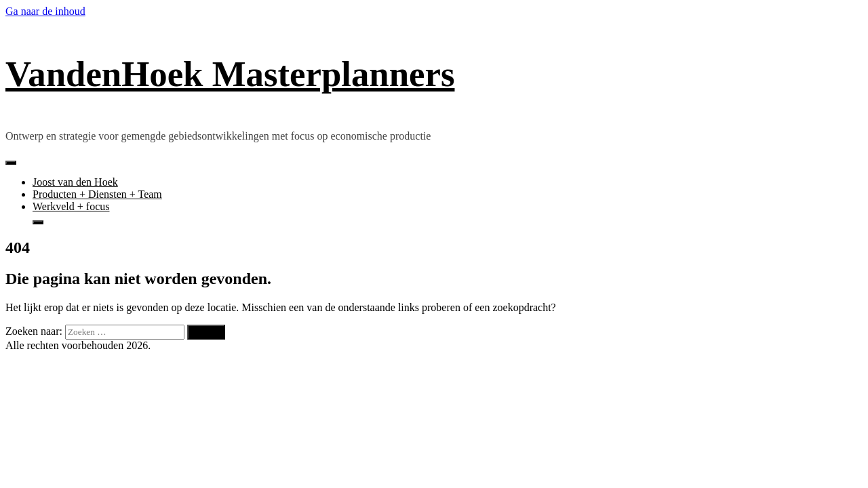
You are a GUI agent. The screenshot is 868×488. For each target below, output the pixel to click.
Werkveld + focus (71, 206)
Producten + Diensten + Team (97, 194)
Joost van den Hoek (75, 182)
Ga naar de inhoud (45, 11)
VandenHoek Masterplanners (230, 74)
